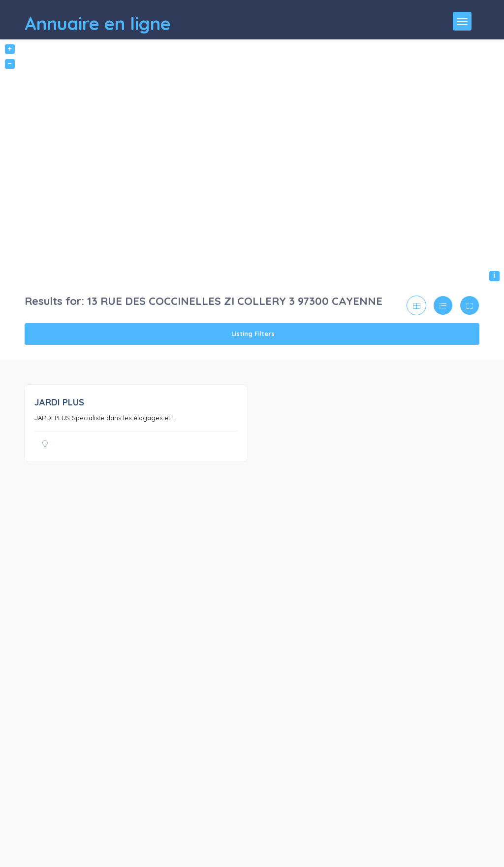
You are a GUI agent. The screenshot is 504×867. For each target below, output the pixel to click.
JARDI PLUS (59, 402)
